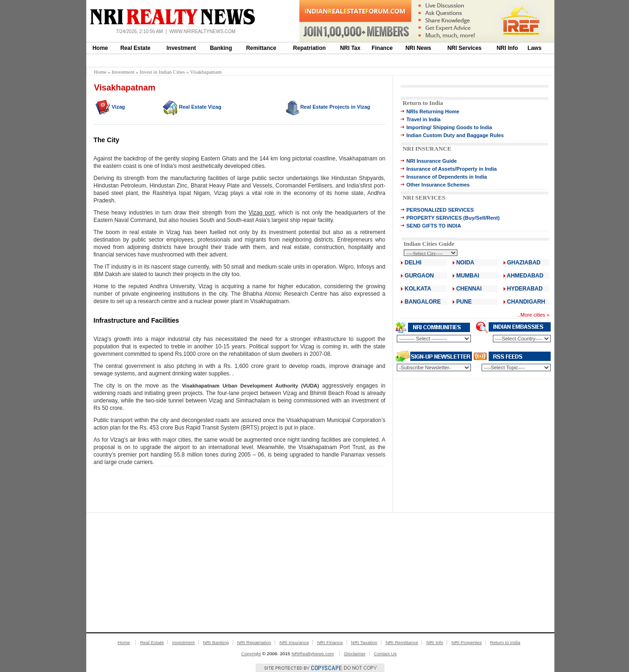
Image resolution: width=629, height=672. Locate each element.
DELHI (413, 263)
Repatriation (310, 48)
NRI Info (507, 48)
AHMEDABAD (525, 276)
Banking (221, 48)
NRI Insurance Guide (431, 161)
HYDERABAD (525, 289)
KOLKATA (418, 289)
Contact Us (385, 654)
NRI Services (464, 48)
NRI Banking (216, 642)
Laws (534, 48)
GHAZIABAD (524, 263)
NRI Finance (330, 642)
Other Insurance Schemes (438, 185)
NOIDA (465, 263)
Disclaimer (355, 654)
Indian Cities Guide (429, 244)
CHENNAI (469, 289)
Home (100, 48)
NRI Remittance (402, 642)
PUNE (463, 302)
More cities (533, 315)
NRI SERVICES (424, 197)
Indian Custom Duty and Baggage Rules (455, 135)
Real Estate (135, 48)
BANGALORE (423, 302)
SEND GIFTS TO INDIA (433, 226)
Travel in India (423, 119)
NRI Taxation (364, 642)
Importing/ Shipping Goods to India (449, 127)
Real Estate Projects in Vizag (335, 107)
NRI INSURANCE (427, 149)
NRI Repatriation (254, 642)
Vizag (119, 107)
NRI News (418, 48)
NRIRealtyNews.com (313, 654)
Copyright (251, 654)
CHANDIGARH (526, 302)
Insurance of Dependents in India (446, 177)
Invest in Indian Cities (162, 72)
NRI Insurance (294, 642)
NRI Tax (350, 48)
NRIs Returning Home (433, 111)
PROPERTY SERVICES (434, 218)
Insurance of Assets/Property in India (451, 169)
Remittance (261, 48)
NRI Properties (467, 642)
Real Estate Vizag (200, 107)
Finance (382, 48)
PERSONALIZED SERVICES (440, 210)
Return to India (423, 103)
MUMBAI (467, 276)
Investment (181, 48)
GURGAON (419, 276)
